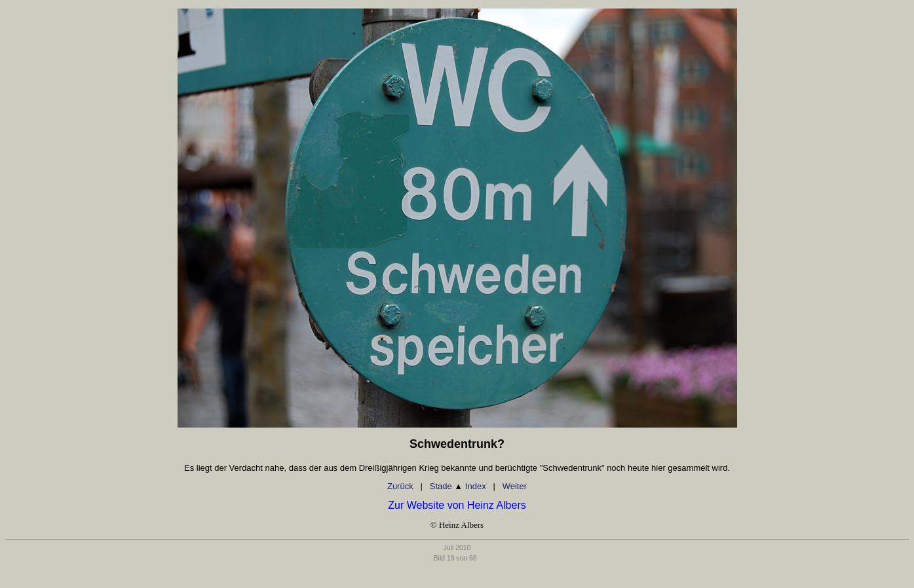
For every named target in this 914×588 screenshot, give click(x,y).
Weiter (515, 486)
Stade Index (458, 486)
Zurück (400, 486)
